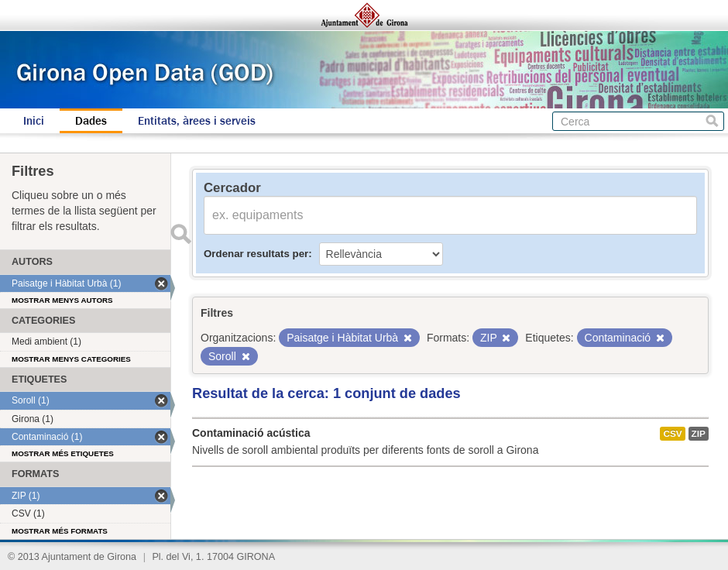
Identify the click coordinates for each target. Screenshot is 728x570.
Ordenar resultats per (256, 254)
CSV (672, 434)
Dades (91, 121)
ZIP (699, 434)
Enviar (180, 234)
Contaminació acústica (251, 433)
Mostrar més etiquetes (63, 453)
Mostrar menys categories (71, 359)
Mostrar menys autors (62, 300)
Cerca (712, 121)
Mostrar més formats (60, 531)
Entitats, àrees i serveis (197, 121)
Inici (34, 121)
